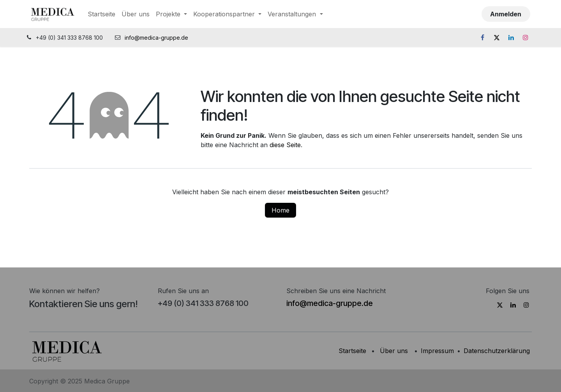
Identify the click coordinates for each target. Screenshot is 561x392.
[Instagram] (526, 37)
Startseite (352, 351)
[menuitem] (101, 14)
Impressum (437, 351)
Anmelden (506, 14)
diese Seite (285, 145)
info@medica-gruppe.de (157, 38)
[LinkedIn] (511, 37)
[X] (497, 37)
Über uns (394, 351)
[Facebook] (482, 37)
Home (280, 210)
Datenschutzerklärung (497, 351)
